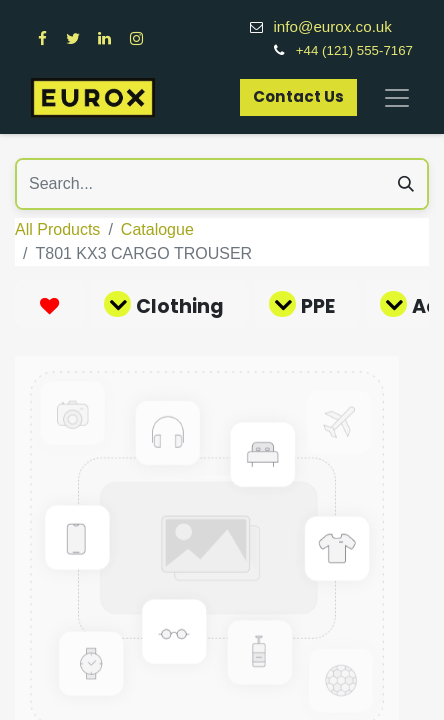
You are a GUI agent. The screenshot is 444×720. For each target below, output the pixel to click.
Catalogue (157, 229)
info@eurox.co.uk (343, 26)
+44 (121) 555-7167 (354, 50)
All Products (57, 229)
